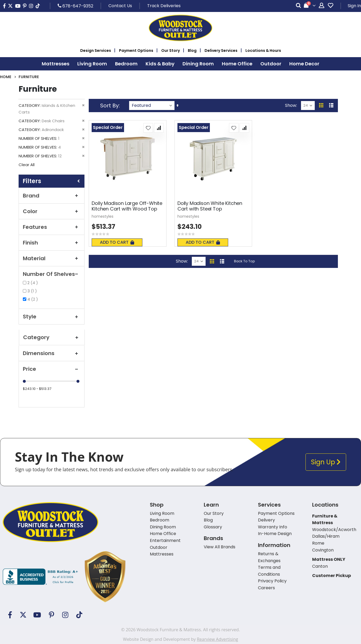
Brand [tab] (52, 196)
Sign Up (326, 462)
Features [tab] (52, 227)
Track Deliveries (164, 6)
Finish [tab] (52, 243)
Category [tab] (52, 337)
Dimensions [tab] (52, 353)
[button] (148, 128)
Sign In (354, 6)
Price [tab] (52, 369)
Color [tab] (52, 211)
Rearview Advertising (217, 639)
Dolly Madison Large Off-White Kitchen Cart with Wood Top (127, 206)
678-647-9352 (75, 6)
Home (6, 77)
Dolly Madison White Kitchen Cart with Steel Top (210, 206)
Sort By (109, 106)
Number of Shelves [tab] (52, 274)
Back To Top (245, 261)
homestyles (103, 216)
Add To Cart (117, 242)
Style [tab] (52, 317)
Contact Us (120, 6)
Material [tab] (52, 258)
